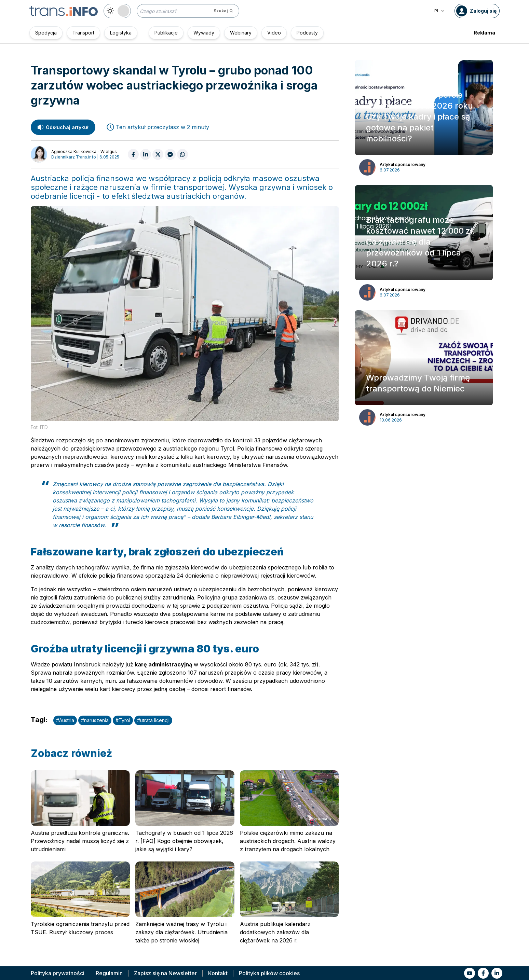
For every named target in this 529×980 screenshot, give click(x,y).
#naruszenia (95, 720)
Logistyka (121, 33)
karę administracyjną (163, 664)
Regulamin (109, 973)
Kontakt (218, 973)
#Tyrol (123, 720)
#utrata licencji (153, 720)
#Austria (65, 720)
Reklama (484, 33)
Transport (83, 33)
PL (440, 11)
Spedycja (46, 33)
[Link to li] (497, 973)
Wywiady (204, 33)
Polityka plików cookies (269, 973)
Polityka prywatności (58, 973)
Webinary (241, 33)
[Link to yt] (470, 973)
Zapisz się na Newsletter (165, 973)
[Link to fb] (483, 973)
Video (274, 33)
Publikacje (166, 33)
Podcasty (307, 33)
